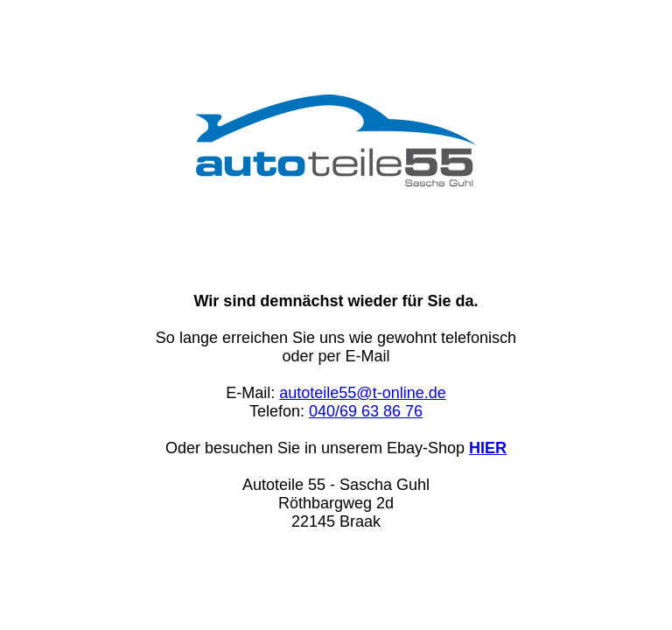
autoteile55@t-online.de (362, 393)
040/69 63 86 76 (366, 411)
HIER (488, 448)
